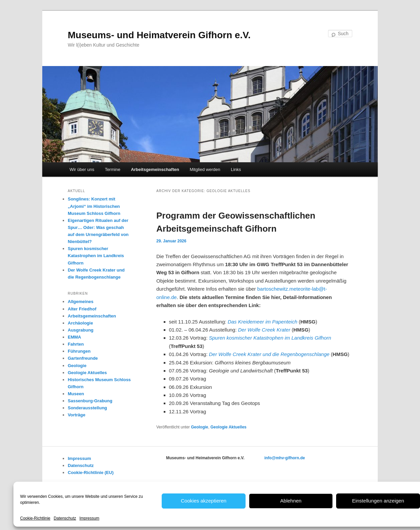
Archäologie (80, 323)
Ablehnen (291, 501)
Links (236, 169)
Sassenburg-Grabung (90, 401)
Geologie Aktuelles (228, 427)
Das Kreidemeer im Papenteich (263, 322)
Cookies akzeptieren (204, 501)
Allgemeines (81, 302)
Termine (112, 169)
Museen (76, 394)
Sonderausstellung (87, 408)
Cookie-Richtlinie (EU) (91, 473)
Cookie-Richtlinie (35, 518)
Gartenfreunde (83, 358)
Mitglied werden (205, 169)
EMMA (74, 337)
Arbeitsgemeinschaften (155, 169)
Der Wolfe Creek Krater (264, 330)
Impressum (89, 518)
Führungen (79, 351)
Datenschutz (65, 518)
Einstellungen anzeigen (378, 501)
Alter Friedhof (82, 309)
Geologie (199, 427)
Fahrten (76, 344)
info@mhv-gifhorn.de (285, 458)
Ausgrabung (81, 330)
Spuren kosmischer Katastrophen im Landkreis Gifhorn (270, 338)
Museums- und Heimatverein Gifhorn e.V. (159, 35)
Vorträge (77, 415)
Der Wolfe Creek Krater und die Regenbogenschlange (269, 354)
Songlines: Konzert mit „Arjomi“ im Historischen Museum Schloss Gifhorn (94, 206)
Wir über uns (82, 169)
